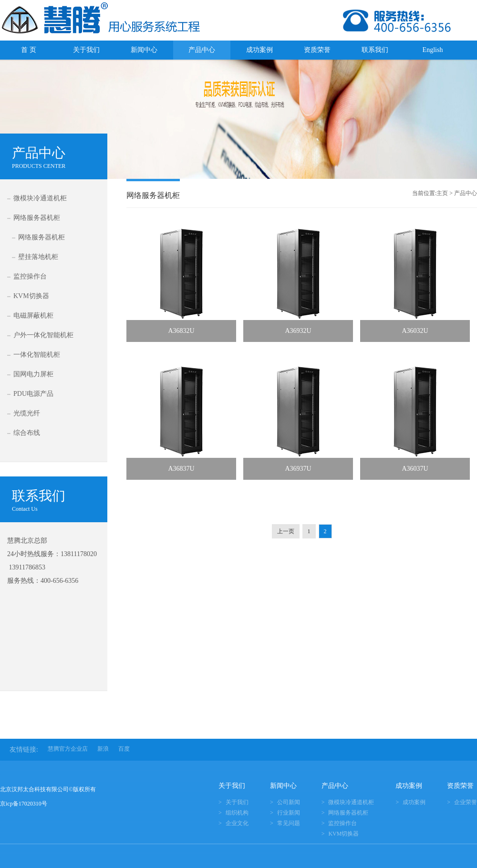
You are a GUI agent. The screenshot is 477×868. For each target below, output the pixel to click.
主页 (442, 193)
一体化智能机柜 (37, 355)
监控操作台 (30, 276)
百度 (124, 749)
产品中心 (202, 50)
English (433, 50)
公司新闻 (289, 802)
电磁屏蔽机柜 (33, 315)
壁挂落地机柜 (38, 257)
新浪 (103, 749)
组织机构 (237, 813)
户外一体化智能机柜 (43, 335)
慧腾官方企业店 (68, 749)
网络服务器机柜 (37, 218)
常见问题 (289, 823)
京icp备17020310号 (24, 804)
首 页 (29, 50)
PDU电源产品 (33, 394)
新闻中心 (144, 50)
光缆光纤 (27, 413)
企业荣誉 (466, 802)
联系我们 (375, 50)
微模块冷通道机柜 (40, 198)
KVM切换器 (31, 296)
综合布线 (27, 433)
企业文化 (237, 823)
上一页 (286, 531)
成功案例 (259, 50)
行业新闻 (289, 813)
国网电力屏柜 (33, 374)
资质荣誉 (317, 50)
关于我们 (86, 50)
